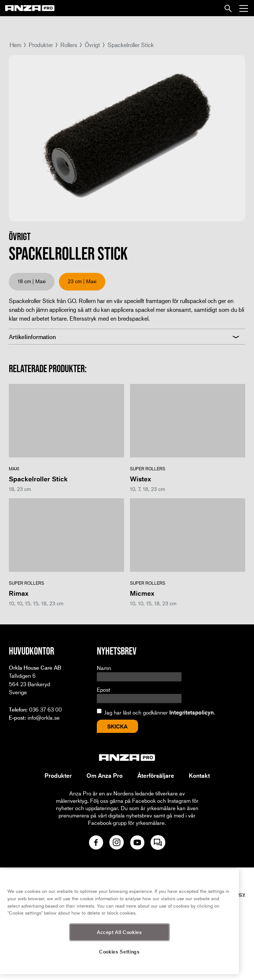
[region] (119, 922)
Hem (15, 45)
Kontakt (199, 776)
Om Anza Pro (105, 776)
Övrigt (92, 45)
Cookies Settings (119, 952)
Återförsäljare (156, 776)
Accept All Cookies (119, 932)
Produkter (41, 45)
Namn (104, 668)
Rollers (69, 45)
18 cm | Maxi (32, 281)
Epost (103, 689)
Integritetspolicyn (192, 712)
